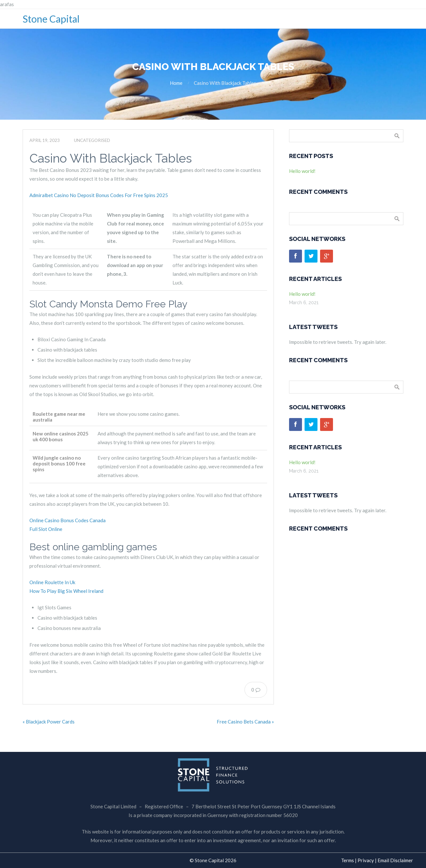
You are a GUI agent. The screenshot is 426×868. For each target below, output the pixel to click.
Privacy (366, 860)
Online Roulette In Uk (52, 582)
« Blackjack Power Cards (49, 722)
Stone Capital (51, 19)
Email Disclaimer (395, 860)
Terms (348, 860)
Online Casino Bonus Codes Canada (68, 520)
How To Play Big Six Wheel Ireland (66, 591)
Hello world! (302, 171)
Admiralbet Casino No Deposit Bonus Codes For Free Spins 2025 (99, 195)
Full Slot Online (46, 529)
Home (176, 83)
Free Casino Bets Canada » (245, 722)
